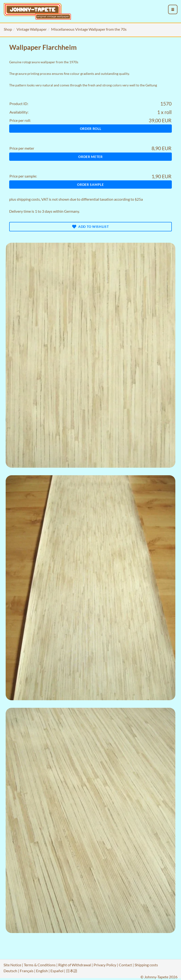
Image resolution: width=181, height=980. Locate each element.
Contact (125, 965)
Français (27, 971)
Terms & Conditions (40, 965)
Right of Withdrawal (75, 965)
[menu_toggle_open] (173, 9)
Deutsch (10, 971)
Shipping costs (146, 965)
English (42, 971)
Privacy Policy (105, 965)
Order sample (90, 185)
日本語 (72, 971)
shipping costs (28, 199)
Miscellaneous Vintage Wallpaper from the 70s (89, 29)
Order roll (91, 129)
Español (57, 971)
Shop (8, 29)
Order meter (90, 157)
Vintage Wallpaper (32, 29)
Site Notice (12, 965)
